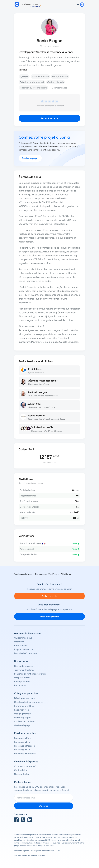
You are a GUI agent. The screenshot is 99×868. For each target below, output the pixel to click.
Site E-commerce (40, 77)
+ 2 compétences (59, 88)
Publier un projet (30, 158)
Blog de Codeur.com (24, 649)
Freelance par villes (25, 733)
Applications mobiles (24, 721)
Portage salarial (22, 681)
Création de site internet (32, 82)
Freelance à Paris (23, 738)
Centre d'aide (21, 770)
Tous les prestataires (23, 574)
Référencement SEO (24, 706)
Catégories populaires (26, 693)
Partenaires (20, 685)
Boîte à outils (20, 645)
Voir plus (23, 70)
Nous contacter (22, 774)
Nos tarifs (19, 642)
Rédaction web (21, 710)
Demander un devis (24, 666)
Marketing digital (23, 717)
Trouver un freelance (24, 670)
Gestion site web (55, 82)
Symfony (24, 77)
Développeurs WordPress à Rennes (47, 431)
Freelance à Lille (22, 750)
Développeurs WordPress (46, 574)
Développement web (24, 698)
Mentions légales (21, 851)
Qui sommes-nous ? (24, 638)
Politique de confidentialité (43, 851)
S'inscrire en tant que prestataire (30, 674)
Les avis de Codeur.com (26, 653)
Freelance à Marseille (25, 746)
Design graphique (23, 714)
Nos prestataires (22, 678)
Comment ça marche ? (25, 766)
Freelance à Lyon (23, 742)
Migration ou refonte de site (33, 88)
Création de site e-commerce (29, 702)
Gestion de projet (23, 725)
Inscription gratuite (49, 617)
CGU (59, 851)
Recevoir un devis (49, 118)
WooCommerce (60, 77)
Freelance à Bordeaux (25, 753)
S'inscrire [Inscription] (44, 806)
